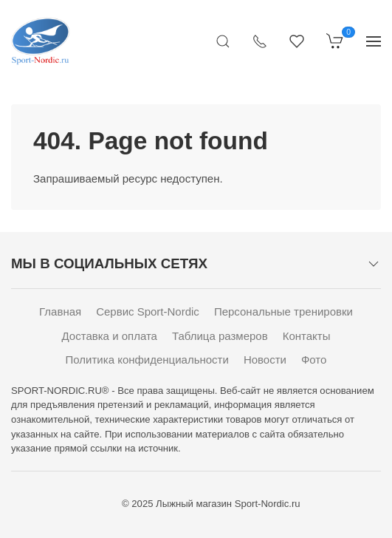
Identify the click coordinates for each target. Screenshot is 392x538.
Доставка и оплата (110, 336)
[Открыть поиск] (223, 41)
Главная (60, 311)
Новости (265, 360)
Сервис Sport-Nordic (148, 311)
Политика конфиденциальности (147, 360)
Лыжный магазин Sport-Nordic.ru (228, 504)
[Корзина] (335, 41)
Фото (314, 360)
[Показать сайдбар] (374, 41)
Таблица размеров (220, 336)
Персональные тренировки (283, 311)
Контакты (307, 336)
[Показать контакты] (260, 41)
